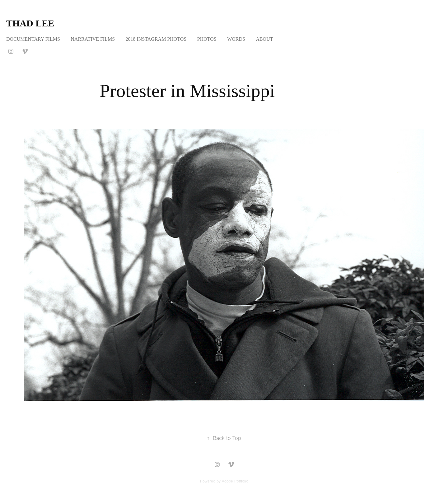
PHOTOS (207, 39)
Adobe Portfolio (235, 481)
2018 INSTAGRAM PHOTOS (156, 39)
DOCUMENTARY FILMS (33, 39)
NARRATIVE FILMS (93, 39)
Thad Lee (30, 23)
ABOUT (264, 39)
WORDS (236, 39)
